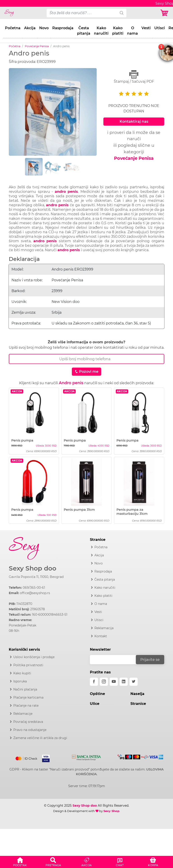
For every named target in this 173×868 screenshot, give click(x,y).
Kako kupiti (22, 673)
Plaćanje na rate (26, 706)
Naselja (137, 694)
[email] (116, 660)
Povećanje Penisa (37, 46)
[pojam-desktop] (82, 13)
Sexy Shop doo (33, 568)
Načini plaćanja (25, 689)
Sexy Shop (111, 811)
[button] (20, 861)
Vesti (146, 28)
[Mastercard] (27, 758)
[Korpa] (165, 13)
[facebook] (94, 682)
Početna (13, 28)
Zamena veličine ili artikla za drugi (40, 738)
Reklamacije (23, 714)
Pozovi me (86, 372)
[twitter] (134, 682)
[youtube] (114, 682)
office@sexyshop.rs (35, 593)
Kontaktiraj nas (134, 121)
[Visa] (44, 758)
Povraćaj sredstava (28, 722)
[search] (122, 13)
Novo (44, 28)
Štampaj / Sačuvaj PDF (134, 77)
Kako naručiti (101, 31)
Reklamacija (104, 628)
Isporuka (20, 681)
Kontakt (101, 636)
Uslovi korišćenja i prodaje (34, 657)
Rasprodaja (63, 28)
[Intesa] (86, 757)
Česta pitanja (84, 31)
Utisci (160, 28)
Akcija (30, 28)
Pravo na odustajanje (30, 730)
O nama (132, 31)
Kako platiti (118, 31)
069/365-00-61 (34, 588)
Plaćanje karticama (28, 697)
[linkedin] (124, 682)
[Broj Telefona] (86, 359)
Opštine (97, 694)
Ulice (95, 704)
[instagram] (104, 682)
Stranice (138, 704)
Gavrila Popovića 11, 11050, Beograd (36, 577)
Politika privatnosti (28, 665)
